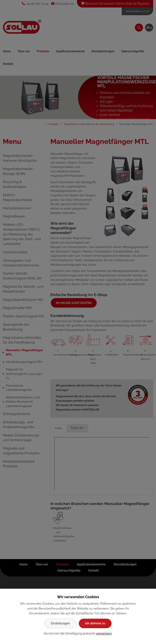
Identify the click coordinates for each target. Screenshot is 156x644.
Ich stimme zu (95, 623)
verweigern (104, 633)
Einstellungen (60, 623)
